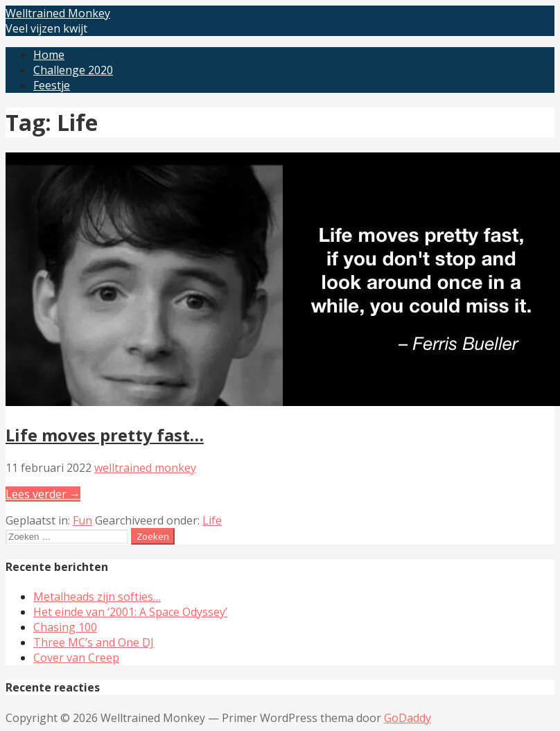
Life (212, 520)
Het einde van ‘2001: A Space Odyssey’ (130, 612)
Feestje (52, 85)
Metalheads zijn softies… (97, 597)
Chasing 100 (65, 627)
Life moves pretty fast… (105, 435)
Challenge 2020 (73, 70)
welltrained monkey (145, 468)
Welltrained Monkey (58, 13)
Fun (82, 520)
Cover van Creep (76, 658)
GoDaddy (408, 718)
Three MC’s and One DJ (94, 642)
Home (49, 55)
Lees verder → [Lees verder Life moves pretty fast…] (43, 494)
